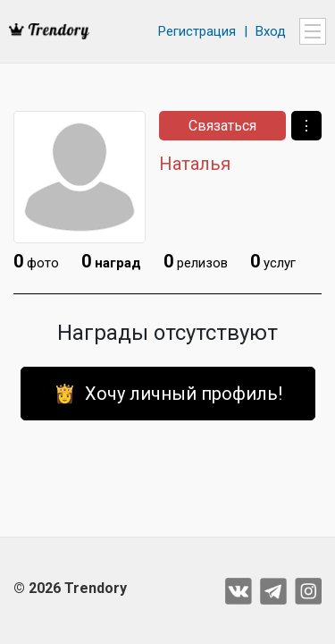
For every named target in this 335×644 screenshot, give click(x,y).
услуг (273, 261)
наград (111, 261)
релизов (196, 261)
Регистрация (197, 31)
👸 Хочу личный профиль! (168, 394)
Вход (271, 31)
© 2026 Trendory (70, 588)
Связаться (222, 126)
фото (36, 261)
